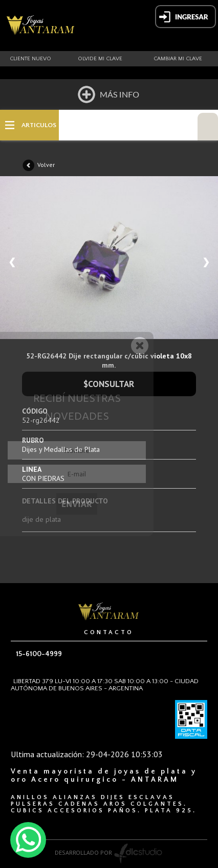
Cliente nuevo (30, 59)
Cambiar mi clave (178, 59)
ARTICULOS (39, 125)
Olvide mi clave (100, 59)
